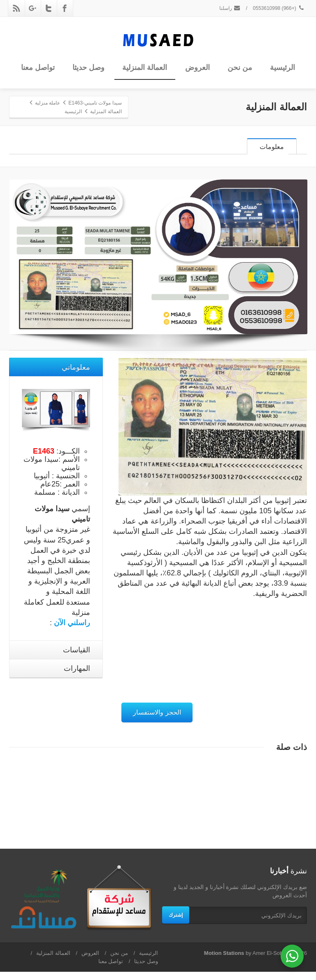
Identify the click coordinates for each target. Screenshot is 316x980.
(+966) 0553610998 (279, 8)
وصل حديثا (88, 68)
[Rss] (16, 8)
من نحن (240, 68)
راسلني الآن (72, 631)
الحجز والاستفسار (157, 720)
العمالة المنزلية (145, 68)
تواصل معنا (38, 68)
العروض (197, 68)
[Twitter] (49, 8)
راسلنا (230, 8)
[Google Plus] (33, 8)
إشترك (176, 923)
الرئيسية (282, 68)
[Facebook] (65, 8)
